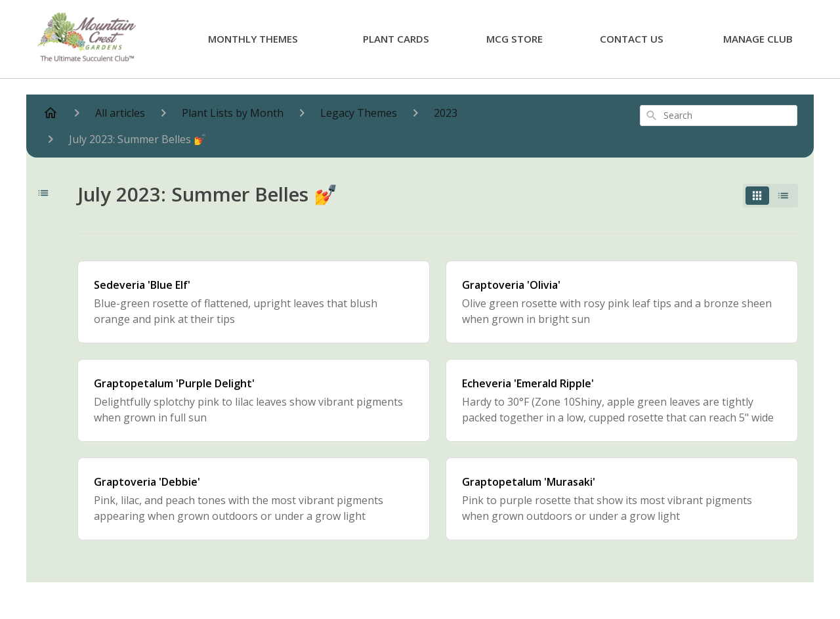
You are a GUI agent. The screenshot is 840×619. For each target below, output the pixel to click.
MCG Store (514, 39)
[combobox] (719, 116)
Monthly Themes (253, 39)
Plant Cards (396, 39)
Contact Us (632, 39)
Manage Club (758, 39)
